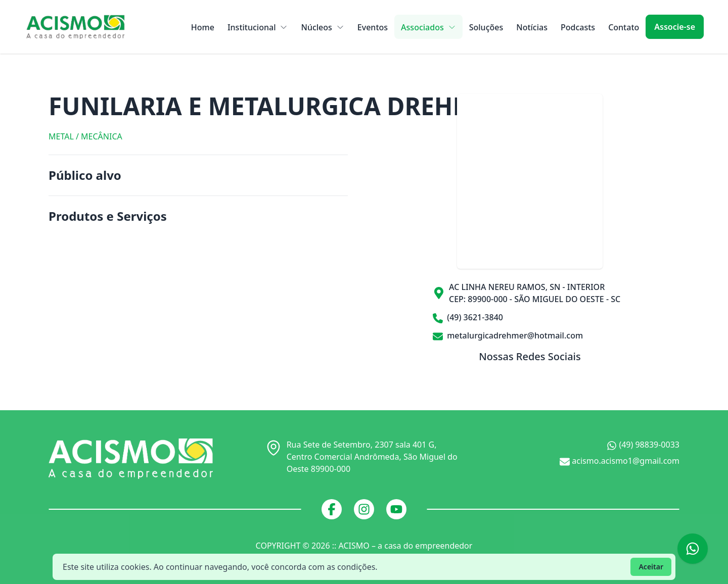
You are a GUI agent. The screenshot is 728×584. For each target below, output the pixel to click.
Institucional (258, 27)
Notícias (532, 27)
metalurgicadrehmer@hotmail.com (508, 335)
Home (203, 27)
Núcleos (322, 27)
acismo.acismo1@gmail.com (620, 461)
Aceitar (651, 567)
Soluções (486, 27)
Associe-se (675, 27)
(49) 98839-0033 (643, 445)
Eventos (373, 27)
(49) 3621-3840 (468, 318)
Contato (624, 27)
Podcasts (578, 27)
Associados (428, 27)
